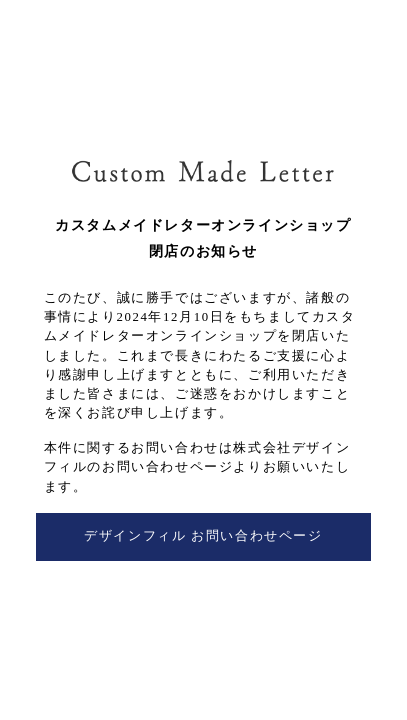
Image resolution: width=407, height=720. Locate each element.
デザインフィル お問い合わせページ (203, 536)
